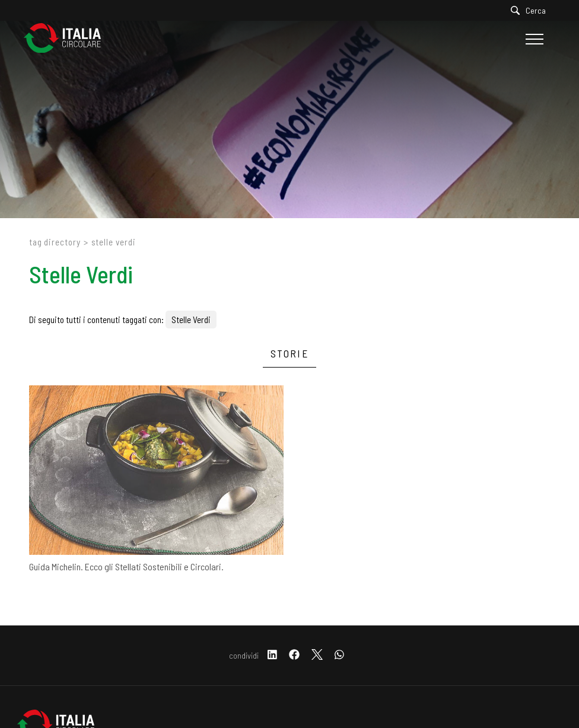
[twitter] (317, 655)
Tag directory (55, 242)
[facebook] (294, 655)
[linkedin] (272, 655)
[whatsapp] (339, 655)
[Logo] (68, 39)
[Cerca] (531, 10)
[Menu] (533, 39)
